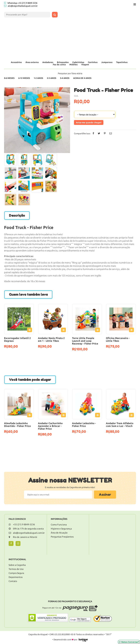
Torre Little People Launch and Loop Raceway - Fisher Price (85, 341)
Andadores (48, 62)
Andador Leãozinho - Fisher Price (84, 425)
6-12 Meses (24, 78)
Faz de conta (59, 64)
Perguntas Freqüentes (62, 537)
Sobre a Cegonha (17, 565)
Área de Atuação (59, 533)
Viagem (85, 64)
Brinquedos (63, 62)
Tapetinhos (122, 62)
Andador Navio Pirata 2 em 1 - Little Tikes (51, 339)
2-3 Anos (52, 78)
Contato (13, 581)
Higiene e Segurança (61, 529)
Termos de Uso (16, 569)
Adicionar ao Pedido (30, 331)
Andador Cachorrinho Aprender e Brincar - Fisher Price (50, 426)
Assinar (105, 495)
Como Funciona (59, 525)
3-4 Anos (65, 78)
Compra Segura (16, 573)
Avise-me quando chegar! (89, 122)
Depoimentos (16, 577)
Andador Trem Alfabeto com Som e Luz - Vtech (120, 425)
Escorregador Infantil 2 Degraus (17, 339)
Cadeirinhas (78, 62)
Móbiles (73, 64)
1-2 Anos (38, 78)
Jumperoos (107, 62)
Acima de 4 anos (82, 78)
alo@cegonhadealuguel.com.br (23, 6)
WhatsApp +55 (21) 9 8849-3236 (21, 3)
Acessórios (16, 62)
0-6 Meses (9, 78)
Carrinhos (93, 62)
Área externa (32, 62)
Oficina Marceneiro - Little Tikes (118, 339)
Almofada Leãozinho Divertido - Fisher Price (17, 425)
